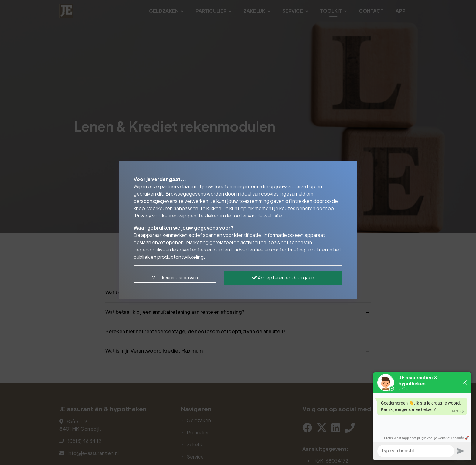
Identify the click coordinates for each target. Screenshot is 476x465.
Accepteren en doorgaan (283, 277)
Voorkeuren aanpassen (175, 277)
